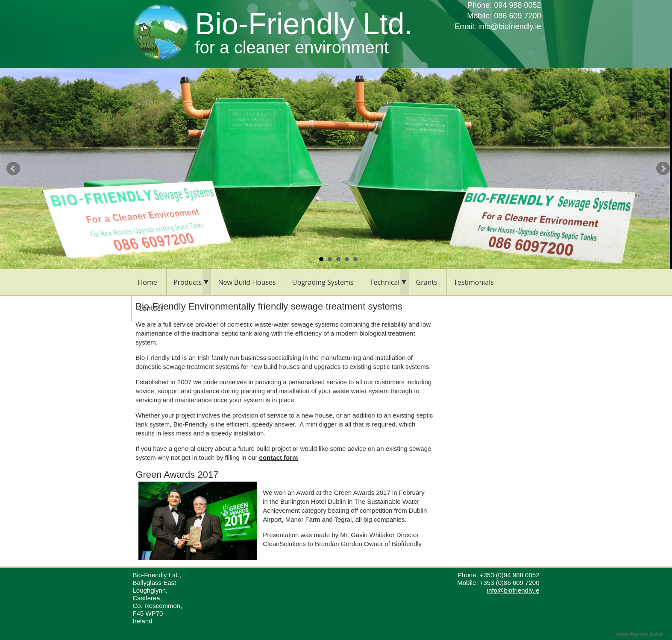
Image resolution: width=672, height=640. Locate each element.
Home (148, 282)
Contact (151, 308)
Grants (427, 282)
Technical (385, 282)
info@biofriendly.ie (509, 26)
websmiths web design (640, 634)
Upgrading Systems (323, 282)
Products (188, 282)
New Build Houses (247, 282)
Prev (13, 169)
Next (663, 169)
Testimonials (474, 282)
